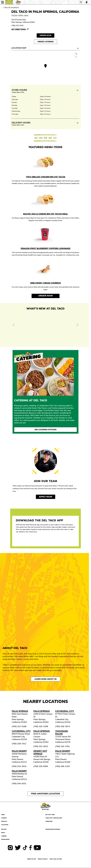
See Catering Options (45, 430)
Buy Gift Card (50, 815)
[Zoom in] (76, 54)
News (3, 833)
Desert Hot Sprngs (40, 752)
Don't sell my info (56, 859)
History (4, 829)
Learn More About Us (46, 679)
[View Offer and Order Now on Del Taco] (45, 328)
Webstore (49, 821)
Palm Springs (20, 711)
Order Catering (46, 42)
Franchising (5, 839)
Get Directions (19, 29)
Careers (4, 836)
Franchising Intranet (53, 829)
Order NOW (45, 35)
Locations (5, 825)
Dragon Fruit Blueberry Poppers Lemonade (46, 248)
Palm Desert (19, 751)
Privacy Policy (43, 859)
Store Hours (19, 90)
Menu (3, 815)
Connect (4, 818)
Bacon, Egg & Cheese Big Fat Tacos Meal (46, 214)
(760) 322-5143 (17, 26)
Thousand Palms (62, 732)
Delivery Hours (21, 123)
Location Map (19, 48)
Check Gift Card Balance (54, 818)
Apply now (46, 497)
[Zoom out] (76, 57)
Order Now (46, 296)
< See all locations (11, 7)
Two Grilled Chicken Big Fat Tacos (46, 177)
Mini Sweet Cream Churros (46, 283)
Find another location (45, 794)
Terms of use (31, 859)
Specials (4, 821)
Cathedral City (65, 711)
